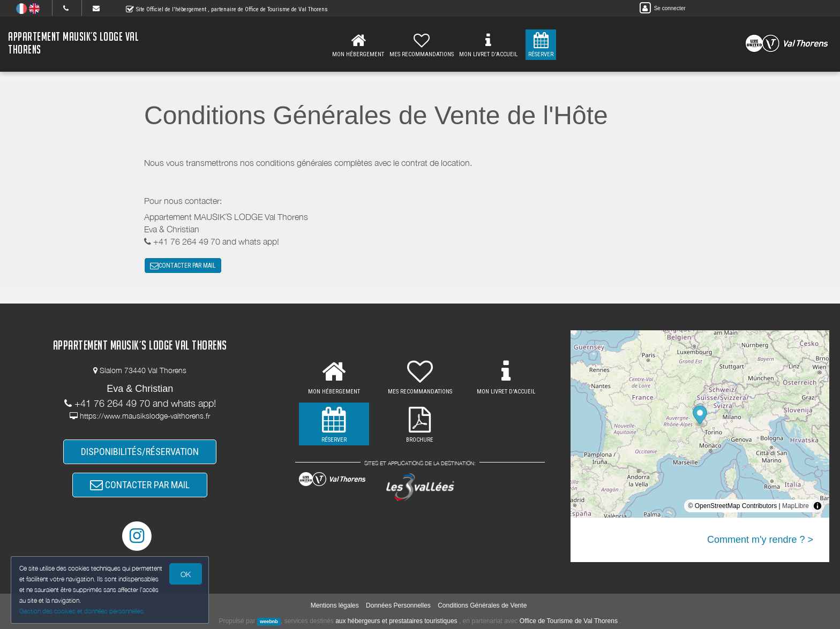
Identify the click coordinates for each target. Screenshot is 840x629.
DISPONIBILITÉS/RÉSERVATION (140, 452)
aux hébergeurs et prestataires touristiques (396, 621)
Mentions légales (335, 605)
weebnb (269, 622)
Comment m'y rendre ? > (760, 540)
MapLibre (796, 506)
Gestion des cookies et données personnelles (81, 611)
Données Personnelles (398, 605)
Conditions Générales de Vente (482, 605)
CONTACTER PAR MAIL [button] (183, 266)
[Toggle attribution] (817, 506)
